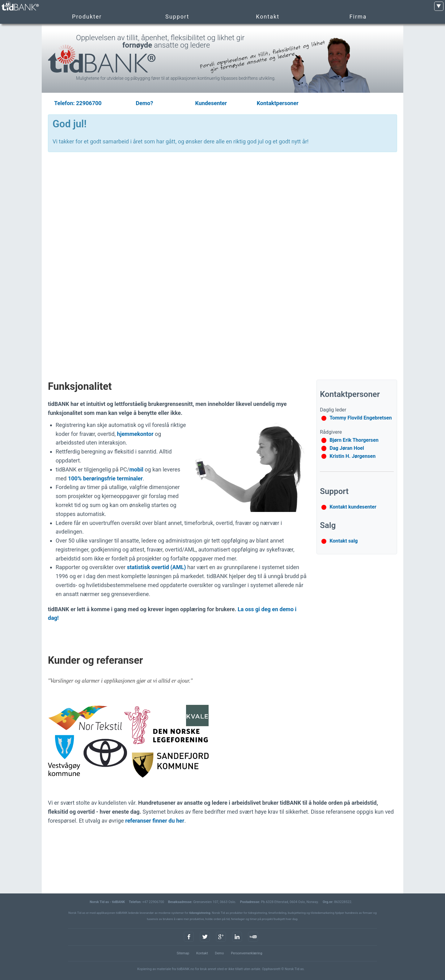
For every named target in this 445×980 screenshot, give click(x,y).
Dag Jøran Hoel (347, 448)
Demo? (144, 103)
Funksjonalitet (80, 386)
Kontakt (202, 953)
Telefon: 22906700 (78, 103)
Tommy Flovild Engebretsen (361, 418)
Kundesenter (211, 103)
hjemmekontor (135, 434)
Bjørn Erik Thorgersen (354, 440)
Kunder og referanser (95, 660)
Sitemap (183, 953)
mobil (136, 469)
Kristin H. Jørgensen (352, 456)
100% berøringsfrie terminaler (105, 478)
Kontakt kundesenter (353, 507)
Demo (219, 953)
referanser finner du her (155, 821)
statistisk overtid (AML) (157, 567)
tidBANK (20, 6)
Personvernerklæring (246, 953)
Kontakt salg (343, 541)
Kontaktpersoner (278, 103)
